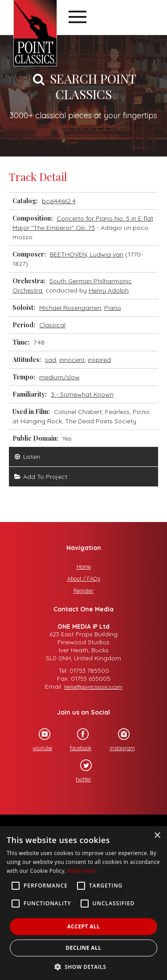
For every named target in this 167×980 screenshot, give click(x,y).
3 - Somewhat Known (82, 394)
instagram (118, 740)
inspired (99, 360)
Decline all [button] (84, 948)
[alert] (83, 903)
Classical (52, 325)
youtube (38, 740)
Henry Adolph (109, 290)
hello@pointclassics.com (93, 687)
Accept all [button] (84, 926)
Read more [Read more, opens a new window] (82, 871)
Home (84, 567)
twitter (80, 771)
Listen (27, 457)
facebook (77, 740)
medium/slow (59, 377)
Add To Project (40, 477)
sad (51, 360)
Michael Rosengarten (70, 308)
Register (83, 591)
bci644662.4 (59, 201)
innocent (72, 360)
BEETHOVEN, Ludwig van (87, 254)
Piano (113, 308)
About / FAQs (84, 579)
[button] (84, 966)
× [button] (157, 836)
